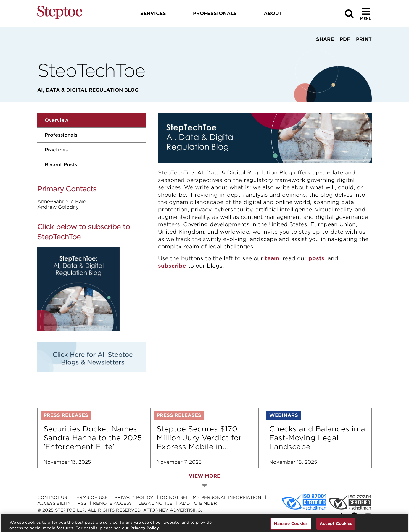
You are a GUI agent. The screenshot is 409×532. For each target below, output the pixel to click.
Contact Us (52, 497)
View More (204, 476)
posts (316, 258)
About (273, 13)
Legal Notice (156, 503)
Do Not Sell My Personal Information (211, 497)
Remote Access (112, 503)
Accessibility (54, 503)
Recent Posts (61, 165)
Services (153, 13)
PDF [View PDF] (345, 39)
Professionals (61, 135)
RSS (82, 503)
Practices (56, 150)
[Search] (349, 14)
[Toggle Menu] (366, 14)
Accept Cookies (336, 525)
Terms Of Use (91, 497)
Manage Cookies (291, 525)
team (272, 258)
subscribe (172, 266)
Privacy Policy (134, 497)
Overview (57, 120)
